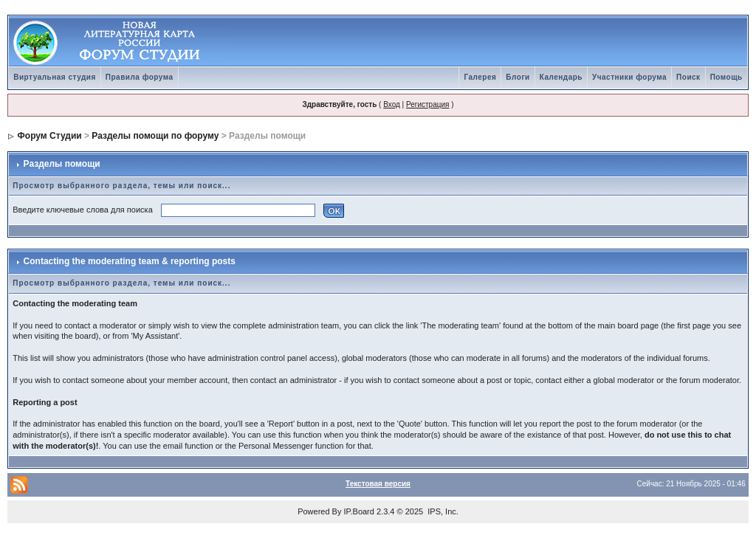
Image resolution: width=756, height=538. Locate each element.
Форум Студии (50, 136)
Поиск (688, 77)
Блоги (518, 77)
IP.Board (359, 511)
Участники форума (629, 77)
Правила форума (140, 77)
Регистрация (427, 104)
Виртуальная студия (55, 77)
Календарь (561, 77)
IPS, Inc (442, 511)
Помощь (726, 77)
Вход (392, 104)
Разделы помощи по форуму (155, 136)
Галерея (480, 77)
